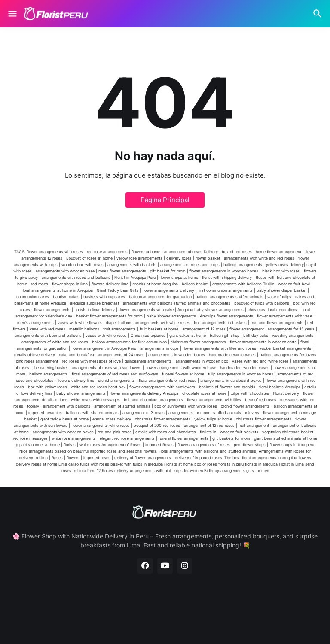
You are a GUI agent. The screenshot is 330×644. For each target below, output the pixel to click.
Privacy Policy (176, 610)
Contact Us (222, 610)
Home (101, 610)
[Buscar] (319, 14)
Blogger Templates (132, 625)
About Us (132, 610)
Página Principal (165, 200)
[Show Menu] (12, 14)
